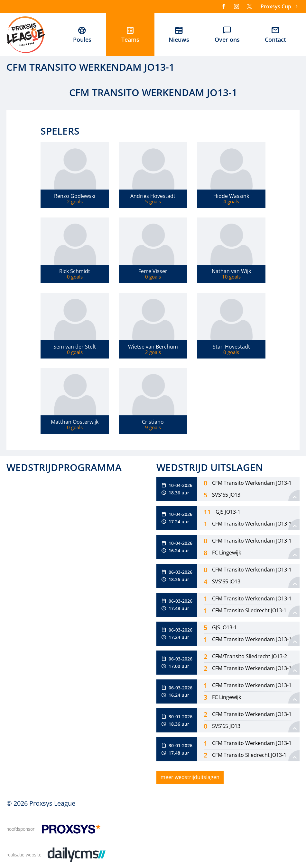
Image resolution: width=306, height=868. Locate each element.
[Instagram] (236, 6)
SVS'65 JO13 (226, 495)
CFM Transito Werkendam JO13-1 (252, 483)
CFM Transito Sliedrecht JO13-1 (249, 610)
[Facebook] (224, 6)
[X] (249, 6)
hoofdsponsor (20, 829)
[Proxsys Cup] (280, 7)
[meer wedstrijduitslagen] (190, 777)
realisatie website (24, 855)
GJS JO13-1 (228, 512)
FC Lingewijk (227, 553)
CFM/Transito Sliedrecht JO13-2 (250, 656)
